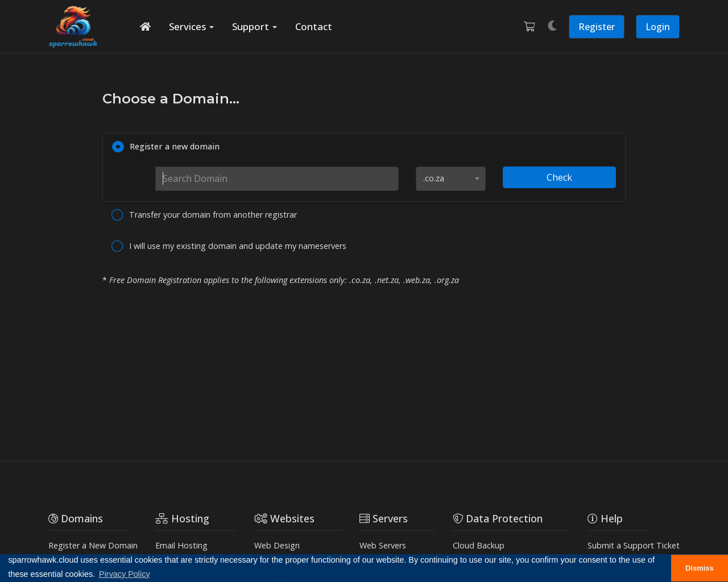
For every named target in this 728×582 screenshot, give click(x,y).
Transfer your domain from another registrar (204, 215)
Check (559, 177)
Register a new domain (166, 147)
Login (658, 27)
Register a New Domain (93, 545)
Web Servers (383, 545)
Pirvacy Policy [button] (125, 574)
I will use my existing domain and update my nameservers (229, 247)
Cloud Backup (479, 545)
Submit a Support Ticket (634, 545)
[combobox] (451, 179)
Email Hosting (181, 545)
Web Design (277, 545)
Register (597, 27)
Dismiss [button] (700, 568)
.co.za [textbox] (434, 178)
